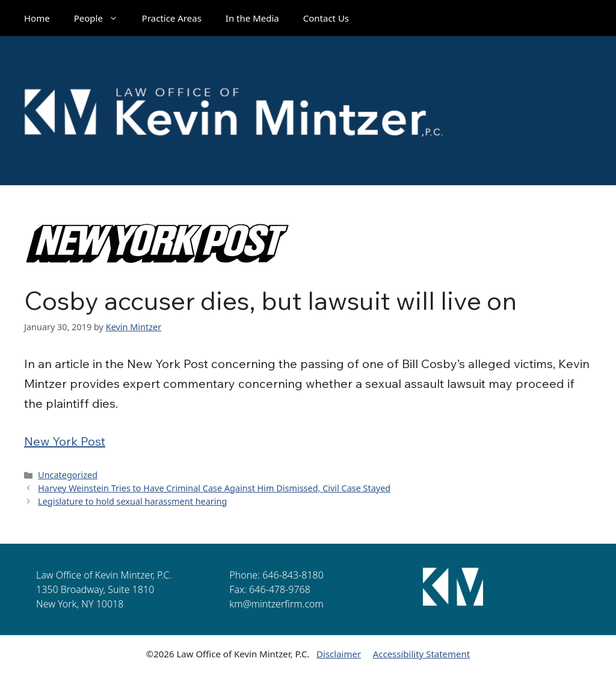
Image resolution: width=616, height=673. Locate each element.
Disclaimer (339, 654)
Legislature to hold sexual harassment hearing (132, 501)
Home (37, 18)
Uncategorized (68, 475)
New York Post (65, 441)
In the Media (252, 18)
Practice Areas (172, 18)
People (102, 18)
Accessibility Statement (422, 654)
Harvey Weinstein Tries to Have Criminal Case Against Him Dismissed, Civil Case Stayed (214, 488)
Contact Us (326, 18)
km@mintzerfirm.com (276, 604)
